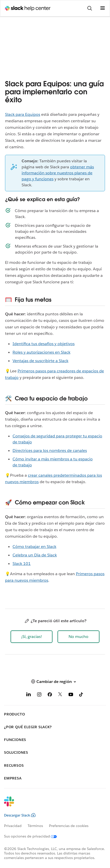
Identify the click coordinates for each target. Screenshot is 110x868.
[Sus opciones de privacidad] (33, 836)
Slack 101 (22, 564)
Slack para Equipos (23, 114)
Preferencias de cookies (69, 826)
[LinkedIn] (29, 695)
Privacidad (13, 826)
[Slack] (51, 805)
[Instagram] (39, 695)
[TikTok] (81, 695)
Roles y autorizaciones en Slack (41, 352)
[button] (32, 637)
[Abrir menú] (102, 8)
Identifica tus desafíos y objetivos (44, 344)
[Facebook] (50, 695)
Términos (35, 826)
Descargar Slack (20, 815)
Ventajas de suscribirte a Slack (40, 361)
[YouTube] (71, 695)
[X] (60, 695)
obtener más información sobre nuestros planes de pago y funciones (58, 173)
